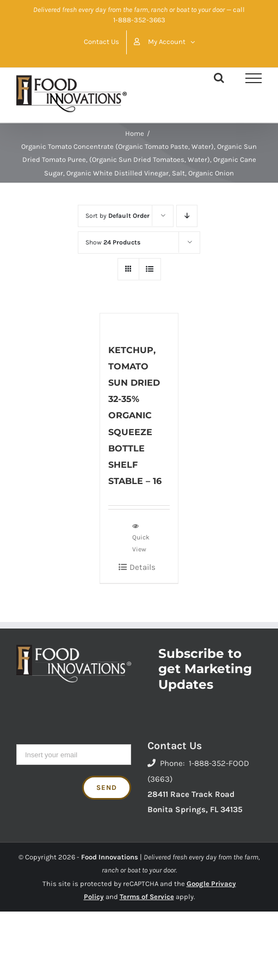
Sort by (118, 216)
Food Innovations (110, 857)
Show (113, 242)
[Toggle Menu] (254, 78)
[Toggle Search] (219, 78)
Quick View (141, 537)
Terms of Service (147, 897)
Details (143, 567)
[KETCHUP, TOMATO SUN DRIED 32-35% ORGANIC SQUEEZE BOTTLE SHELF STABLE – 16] (139, 322)
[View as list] (150, 269)
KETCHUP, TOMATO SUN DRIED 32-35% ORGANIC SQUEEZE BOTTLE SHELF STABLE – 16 (135, 416)
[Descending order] (187, 216)
